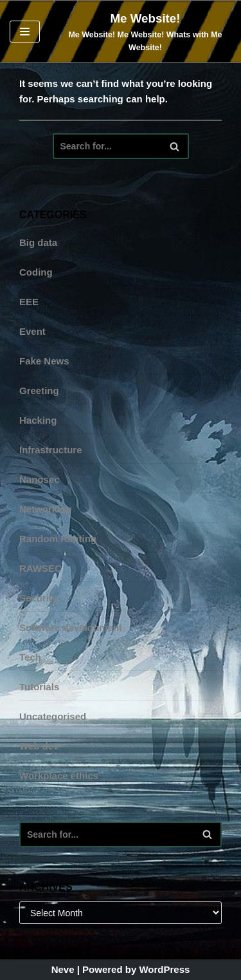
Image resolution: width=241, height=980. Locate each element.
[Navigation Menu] (25, 32)
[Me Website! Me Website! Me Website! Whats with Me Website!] (145, 32)
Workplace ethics (59, 776)
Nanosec (40, 479)
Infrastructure (51, 450)
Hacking (38, 420)
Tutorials (39, 687)
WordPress (164, 969)
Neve (63, 969)
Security (38, 598)
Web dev (39, 746)
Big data (38, 242)
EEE (29, 302)
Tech (30, 657)
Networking (46, 509)
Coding (36, 272)
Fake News (44, 361)
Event (32, 331)
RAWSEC (40, 568)
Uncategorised (53, 716)
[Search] (121, 146)
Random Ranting (58, 539)
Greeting (39, 391)
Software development (71, 627)
